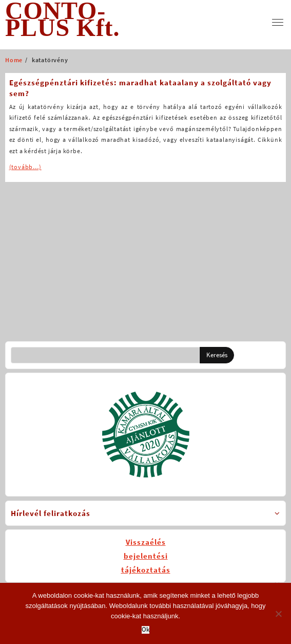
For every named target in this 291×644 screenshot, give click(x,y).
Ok (145, 630)
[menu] (278, 22)
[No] (278, 614)
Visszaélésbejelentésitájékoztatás (146, 556)
